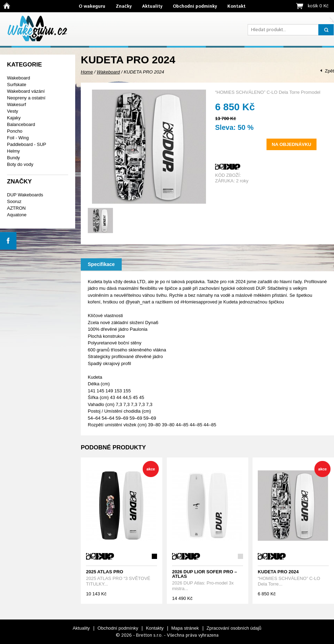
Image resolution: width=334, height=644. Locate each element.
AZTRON (16, 208)
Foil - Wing (18, 138)
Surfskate (17, 85)
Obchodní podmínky (195, 6)
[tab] (101, 264)
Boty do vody (20, 164)
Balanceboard (21, 124)
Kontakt (236, 6)
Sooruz (14, 201)
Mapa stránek (185, 628)
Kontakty (155, 628)
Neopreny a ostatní (26, 98)
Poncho (15, 131)
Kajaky (14, 118)
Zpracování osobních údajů (234, 628)
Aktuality (152, 6)
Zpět (329, 71)
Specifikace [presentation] (101, 264)
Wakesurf (16, 104)
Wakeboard (19, 78)
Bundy (13, 158)
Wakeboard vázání (26, 91)
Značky (124, 6)
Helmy (13, 151)
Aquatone (17, 215)
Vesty (13, 111)
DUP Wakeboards (25, 195)
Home (87, 72)
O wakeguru (92, 6)
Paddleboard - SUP (27, 144)
